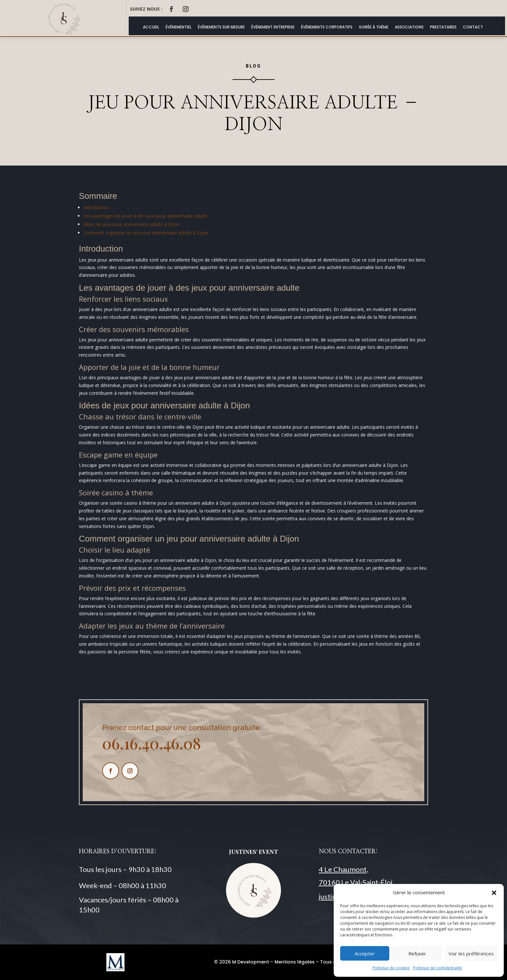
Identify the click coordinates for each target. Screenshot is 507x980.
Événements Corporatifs (327, 27)
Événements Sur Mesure (221, 27)
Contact (473, 27)
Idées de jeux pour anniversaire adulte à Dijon (131, 224)
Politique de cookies (391, 968)
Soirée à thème (374, 27)
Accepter (365, 953)
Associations (409, 27)
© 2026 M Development (242, 962)
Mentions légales (295, 962)
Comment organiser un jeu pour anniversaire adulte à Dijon (146, 233)
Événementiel (178, 27)
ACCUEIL (151, 27)
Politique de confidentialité (437, 968)
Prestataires (443, 27)
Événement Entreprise (273, 27)
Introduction (96, 207)
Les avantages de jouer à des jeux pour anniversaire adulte (145, 216)
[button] (494, 893)
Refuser (417, 953)
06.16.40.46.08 (152, 743)
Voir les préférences (471, 953)
